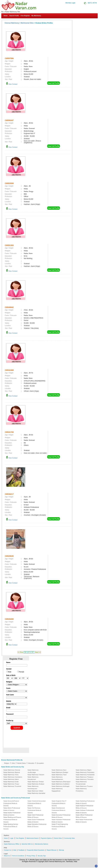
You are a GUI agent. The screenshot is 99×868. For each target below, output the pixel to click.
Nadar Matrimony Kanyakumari (33, 778)
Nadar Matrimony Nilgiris (84, 770)
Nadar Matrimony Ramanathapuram (57, 778)
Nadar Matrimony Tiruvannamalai (81, 783)
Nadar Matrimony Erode (11, 782)
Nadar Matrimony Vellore (35, 791)
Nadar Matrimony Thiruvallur (85, 779)
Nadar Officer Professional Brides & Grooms (84, 816)
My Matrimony (36, 16)
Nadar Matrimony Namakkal (36, 793)
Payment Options (46, 838)
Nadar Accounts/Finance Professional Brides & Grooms (11, 803)
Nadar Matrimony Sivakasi (36, 784)
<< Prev (20, 652)
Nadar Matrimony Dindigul (60, 772)
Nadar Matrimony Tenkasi (36, 782)
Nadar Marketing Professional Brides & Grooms (85, 802)
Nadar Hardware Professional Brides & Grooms (61, 821)
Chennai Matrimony (12, 23)
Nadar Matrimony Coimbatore (13, 777)
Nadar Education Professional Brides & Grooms (37, 825)
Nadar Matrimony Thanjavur (85, 777)
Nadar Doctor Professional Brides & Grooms (36, 821)
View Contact (12, 84)
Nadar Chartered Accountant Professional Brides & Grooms (37, 803)
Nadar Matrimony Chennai (12, 770)
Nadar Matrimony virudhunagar (33, 771)
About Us (7, 856)
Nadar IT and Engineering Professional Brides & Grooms (60, 827)
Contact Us (89, 22)
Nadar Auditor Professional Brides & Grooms (12, 814)
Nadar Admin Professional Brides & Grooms (12, 809)
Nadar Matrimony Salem (11, 779)
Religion (7, 763)
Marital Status (22, 763)
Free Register (25, 16)
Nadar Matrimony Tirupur (11, 784)
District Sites (58, 838)
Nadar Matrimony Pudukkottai (85, 775)
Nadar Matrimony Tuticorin (36, 775)
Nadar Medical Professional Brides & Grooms (84, 807)
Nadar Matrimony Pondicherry (81, 790)
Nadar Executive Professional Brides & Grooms (61, 816)
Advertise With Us (27, 844)
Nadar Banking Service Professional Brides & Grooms (11, 827)
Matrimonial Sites (27, 23)
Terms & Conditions (18, 856)
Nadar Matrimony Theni (59, 775)
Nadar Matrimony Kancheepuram (33, 787)
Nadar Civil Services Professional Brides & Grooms (34, 810)
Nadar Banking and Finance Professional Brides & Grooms (12, 820)
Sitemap (61, 850)
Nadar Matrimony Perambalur (85, 772)
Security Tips (42, 856)
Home (6, 16)
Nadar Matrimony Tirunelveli (12, 786)
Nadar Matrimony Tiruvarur (84, 786)
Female (22, 672)
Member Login (70, 3)
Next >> (38, 652)
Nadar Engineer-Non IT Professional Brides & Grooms (59, 803)
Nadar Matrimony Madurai (12, 772)
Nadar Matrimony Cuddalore (61, 784)
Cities (13, 763)
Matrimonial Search (33, 838)
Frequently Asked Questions (36, 850)
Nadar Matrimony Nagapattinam (57, 790)
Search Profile (14, 16)
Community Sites (69, 838)
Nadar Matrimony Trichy (11, 775)
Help (15, 850)
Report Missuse (52, 850)
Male (10, 672)
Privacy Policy (31, 856)
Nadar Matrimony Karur (59, 770)
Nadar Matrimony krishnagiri (61, 786)
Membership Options (42, 844)
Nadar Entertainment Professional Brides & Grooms (58, 810)
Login (12, 838)
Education (31, 763)
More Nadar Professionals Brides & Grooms (84, 821)
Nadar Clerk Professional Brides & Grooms (35, 816)
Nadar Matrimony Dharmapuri (61, 782)
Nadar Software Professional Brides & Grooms (85, 811)
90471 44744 (92, 3)
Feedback (21, 850)
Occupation (40, 763)
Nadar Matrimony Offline (12, 844)
